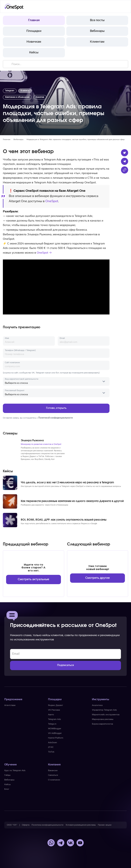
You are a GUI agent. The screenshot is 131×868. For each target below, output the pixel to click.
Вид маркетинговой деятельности (22, 379)
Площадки (34, 31)
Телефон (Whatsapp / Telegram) (20, 350)
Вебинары (97, 31)
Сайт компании (12, 363)
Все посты (97, 20)
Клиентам (97, 42)
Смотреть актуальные (33, 579)
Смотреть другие (97, 578)
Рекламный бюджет (15, 391)
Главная (34, 20)
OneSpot (52, 201)
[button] (123, 6)
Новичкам (34, 42)
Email (62, 338)
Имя (7, 338)
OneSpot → (44, 253)
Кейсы (34, 53)
